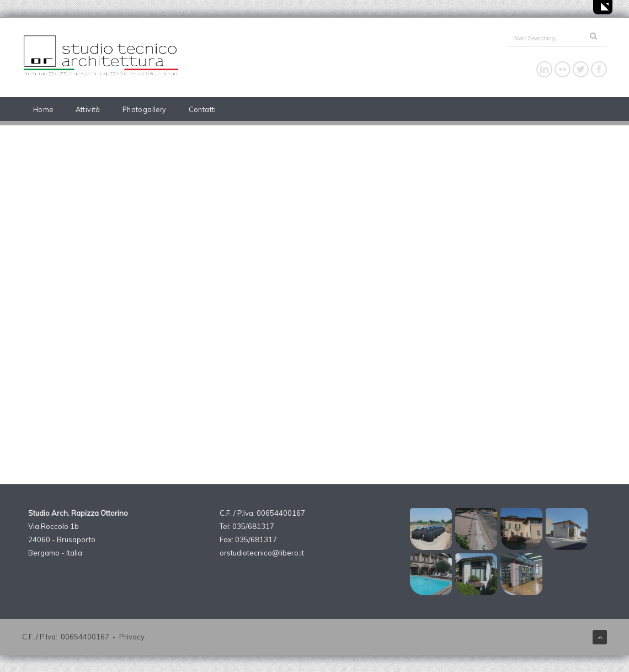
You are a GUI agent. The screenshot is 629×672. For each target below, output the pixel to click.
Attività (88, 109)
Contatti (202, 109)
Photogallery (145, 109)
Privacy (132, 637)
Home (43, 109)
